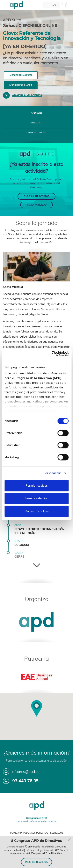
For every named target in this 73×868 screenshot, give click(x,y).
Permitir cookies (37, 486)
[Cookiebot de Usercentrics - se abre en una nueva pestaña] (52, 353)
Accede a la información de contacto (36, 821)
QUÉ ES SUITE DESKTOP (36, 196)
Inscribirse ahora (21, 85)
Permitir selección (36, 498)
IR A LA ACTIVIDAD (36, 205)
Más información (21, 75)
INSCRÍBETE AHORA (36, 862)
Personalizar (52, 473)
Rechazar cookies (37, 511)
